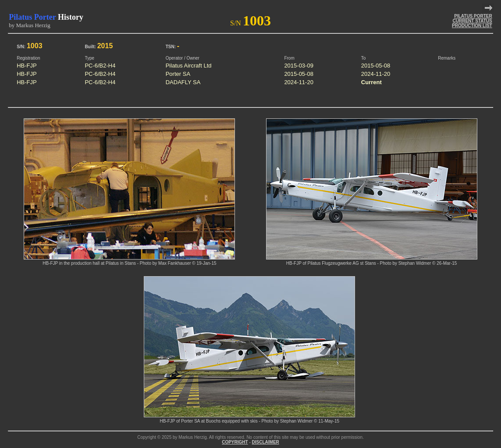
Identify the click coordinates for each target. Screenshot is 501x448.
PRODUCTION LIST (472, 26)
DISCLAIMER (266, 442)
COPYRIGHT (235, 442)
